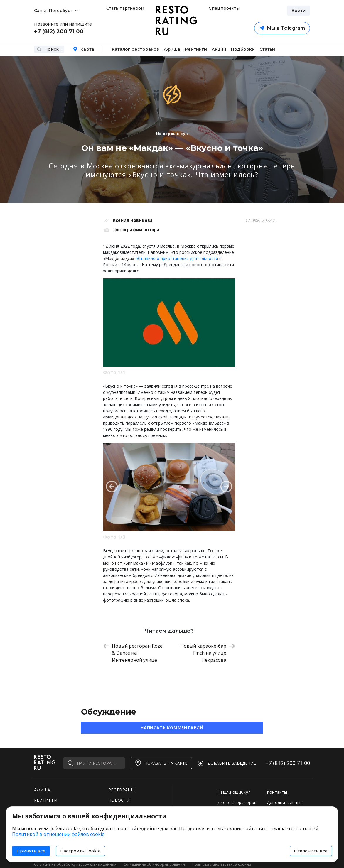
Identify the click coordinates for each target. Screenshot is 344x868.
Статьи (267, 49)
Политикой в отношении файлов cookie (58, 834)
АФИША (42, 790)
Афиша (172, 49)
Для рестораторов (237, 802)
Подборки (243, 49)
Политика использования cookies (222, 864)
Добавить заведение (232, 763)
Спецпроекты (223, 8)
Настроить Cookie (80, 851)
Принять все (31, 851)
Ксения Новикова (133, 220)
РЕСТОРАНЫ (121, 790)
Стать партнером (125, 8)
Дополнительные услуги (285, 805)
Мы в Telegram (282, 28)
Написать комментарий (172, 728)
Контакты (277, 792)
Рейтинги (196, 49)
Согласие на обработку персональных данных (75, 864)
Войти (299, 11)
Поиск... (49, 49)
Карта (84, 49)
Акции (219, 49)
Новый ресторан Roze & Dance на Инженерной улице (133, 653)
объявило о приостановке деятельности (177, 258)
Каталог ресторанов (135, 49)
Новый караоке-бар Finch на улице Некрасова (208, 653)
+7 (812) (288, 763)
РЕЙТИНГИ (46, 800)
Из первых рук (172, 134)
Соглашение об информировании (154, 864)
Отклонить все (311, 851)
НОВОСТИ (119, 800)
